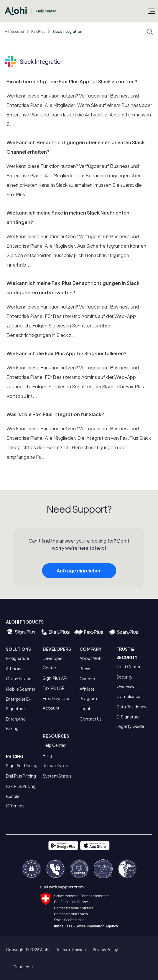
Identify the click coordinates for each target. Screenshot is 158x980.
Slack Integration (67, 31)
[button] (23, 967)
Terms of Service (71, 950)
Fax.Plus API (54, 688)
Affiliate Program (88, 694)
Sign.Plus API (55, 678)
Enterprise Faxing (16, 723)
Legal (85, 708)
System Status (57, 776)
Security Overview (125, 682)
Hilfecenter (14, 31)
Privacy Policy (105, 950)
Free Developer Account (57, 703)
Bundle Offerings (15, 801)
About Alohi (91, 658)
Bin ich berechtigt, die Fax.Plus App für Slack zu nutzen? (72, 81)
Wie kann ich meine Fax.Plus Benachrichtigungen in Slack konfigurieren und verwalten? (73, 288)
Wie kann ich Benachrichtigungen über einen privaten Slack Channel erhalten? (76, 147)
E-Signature (18, 658)
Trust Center (129, 666)
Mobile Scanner (21, 689)
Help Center (54, 745)
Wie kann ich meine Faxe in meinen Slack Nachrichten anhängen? (68, 217)
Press (85, 669)
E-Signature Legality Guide (130, 721)
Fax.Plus (38, 31)
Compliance (128, 696)
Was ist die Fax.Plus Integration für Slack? (55, 414)
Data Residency (131, 707)
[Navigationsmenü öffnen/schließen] (151, 11)
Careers (87, 679)
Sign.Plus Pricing (22, 765)
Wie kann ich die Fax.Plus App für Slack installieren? (66, 353)
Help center (46, 11)
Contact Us (91, 719)
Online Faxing (19, 679)
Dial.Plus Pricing (21, 776)
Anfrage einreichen (79, 573)
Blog (47, 755)
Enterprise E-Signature (18, 704)
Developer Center (53, 663)
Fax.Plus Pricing (21, 786)
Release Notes (57, 765)
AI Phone (14, 669)
